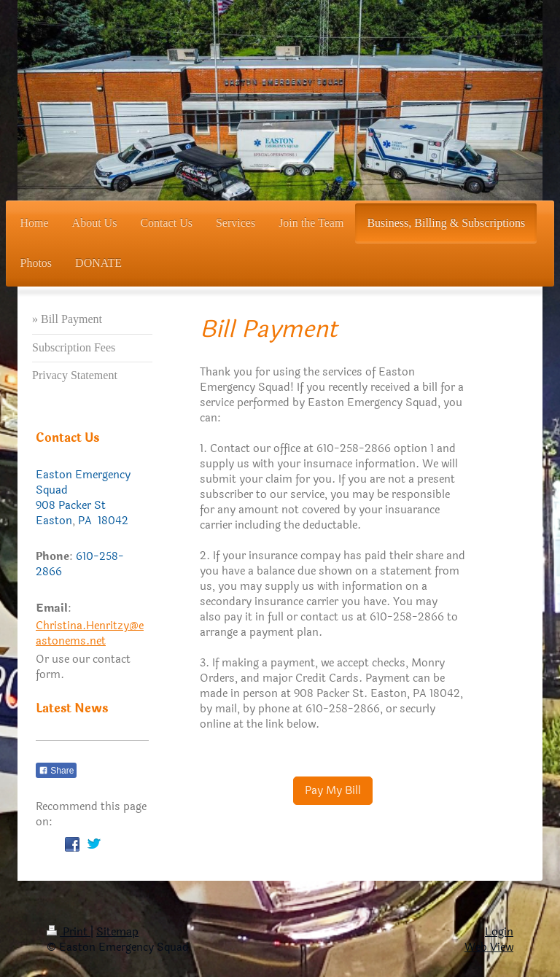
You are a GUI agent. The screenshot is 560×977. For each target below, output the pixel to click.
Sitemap (117, 932)
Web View (489, 947)
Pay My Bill (333, 791)
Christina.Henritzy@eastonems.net (90, 634)
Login (499, 932)
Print (69, 932)
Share (56, 771)
